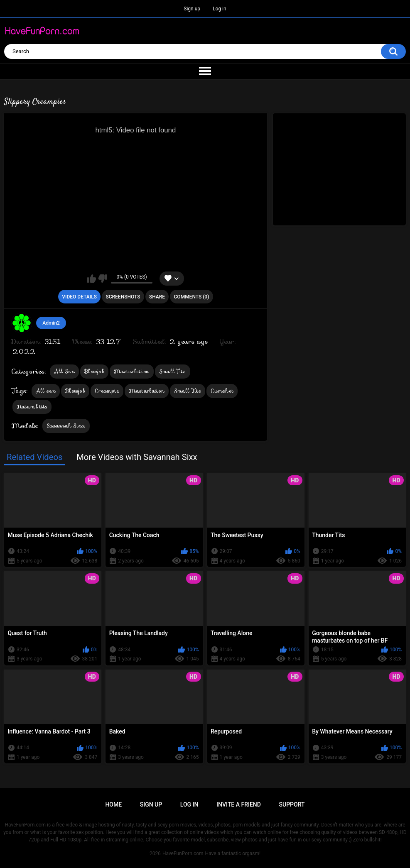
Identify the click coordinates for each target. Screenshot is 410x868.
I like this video (92, 279)
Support (292, 804)
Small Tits (173, 371)
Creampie (107, 391)
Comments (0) (192, 297)
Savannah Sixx (66, 426)
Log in (220, 9)
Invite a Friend (239, 804)
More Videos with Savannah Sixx (137, 457)
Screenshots (123, 297)
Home (113, 804)
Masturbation (132, 371)
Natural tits (32, 407)
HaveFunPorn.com (183, 853)
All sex (46, 391)
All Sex (64, 371)
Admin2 (51, 323)
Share (157, 297)
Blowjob (94, 371)
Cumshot (222, 391)
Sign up (192, 9)
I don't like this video (102, 279)
